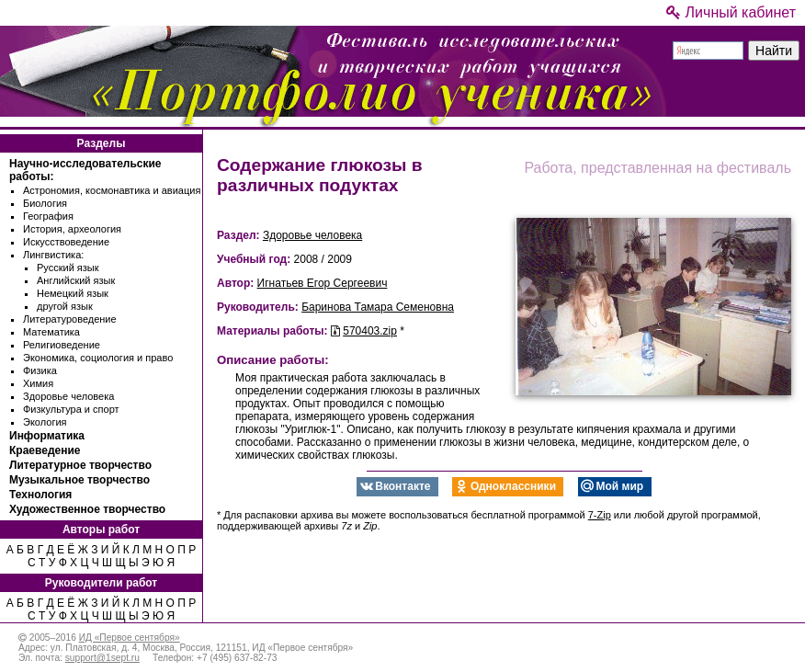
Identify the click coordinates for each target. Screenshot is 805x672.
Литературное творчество (80, 465)
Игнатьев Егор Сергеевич (323, 283)
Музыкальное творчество (79, 480)
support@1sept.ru (102, 658)
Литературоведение (70, 319)
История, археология (72, 229)
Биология (45, 203)
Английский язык (76, 280)
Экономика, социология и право (98, 358)
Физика (40, 370)
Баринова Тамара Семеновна (378, 307)
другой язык (65, 306)
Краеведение (45, 450)
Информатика (47, 436)
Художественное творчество (87, 509)
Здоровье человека (68, 396)
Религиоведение (62, 345)
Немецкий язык (73, 293)
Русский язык (68, 268)
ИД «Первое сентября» (130, 638)
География (48, 216)
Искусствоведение (66, 242)
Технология (40, 495)
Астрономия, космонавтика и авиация (112, 190)
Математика (51, 332)
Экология (45, 422)
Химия (38, 383)
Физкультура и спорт (71, 409)
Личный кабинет (731, 12)
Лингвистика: (53, 255)
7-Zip (600, 515)
